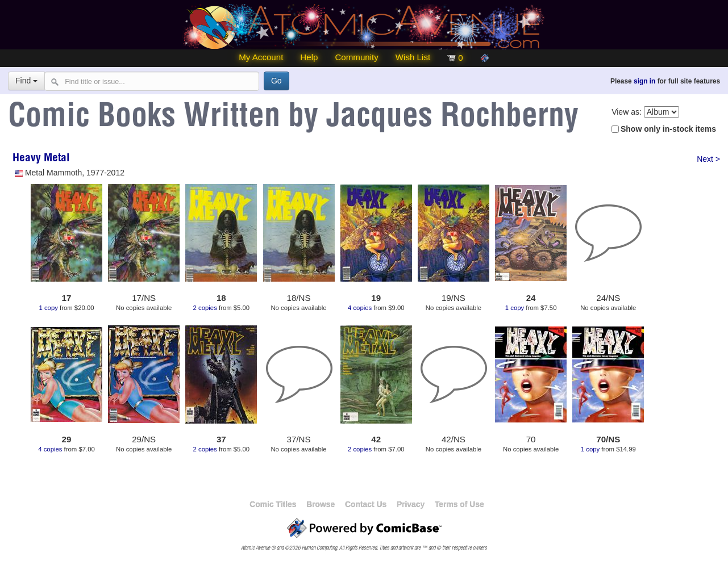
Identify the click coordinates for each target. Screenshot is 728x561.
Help (309, 57)
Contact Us (366, 504)
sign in (644, 81)
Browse (321, 504)
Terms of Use (459, 504)
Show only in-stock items (668, 129)
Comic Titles (273, 504)
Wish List (413, 57)
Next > (708, 159)
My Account (261, 57)
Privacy (411, 504)
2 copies (205, 308)
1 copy (49, 308)
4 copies (360, 308)
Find (26, 81)
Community (356, 57)
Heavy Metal (41, 159)
